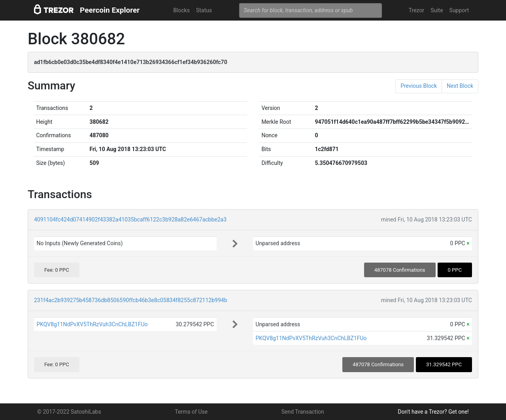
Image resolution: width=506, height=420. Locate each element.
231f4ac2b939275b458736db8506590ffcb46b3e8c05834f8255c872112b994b (131, 300)
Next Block (460, 86)
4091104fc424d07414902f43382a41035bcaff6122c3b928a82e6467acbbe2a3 (130, 219)
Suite (437, 10)
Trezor (416, 10)
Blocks (181, 10)
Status (204, 10)
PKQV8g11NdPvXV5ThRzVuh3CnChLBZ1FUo (92, 324)
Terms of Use (191, 412)
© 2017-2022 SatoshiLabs (69, 412)
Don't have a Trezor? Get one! (433, 412)
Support (459, 10)
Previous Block (419, 86)
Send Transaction (303, 412)
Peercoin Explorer (110, 10)
